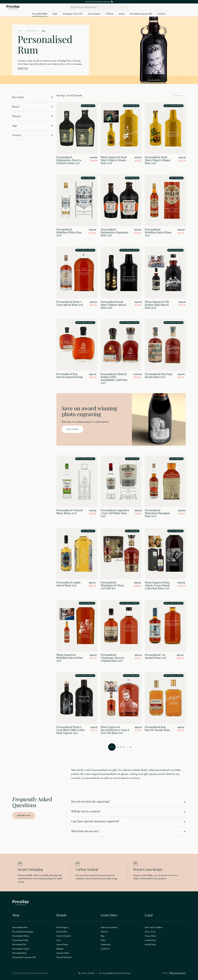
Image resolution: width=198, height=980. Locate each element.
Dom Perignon (62, 927)
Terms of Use (150, 932)
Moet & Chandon (64, 936)
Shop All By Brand (64, 957)
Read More (23, 68)
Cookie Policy (150, 940)
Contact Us (162, 14)
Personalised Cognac (21, 949)
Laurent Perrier (62, 944)
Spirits (55, 14)
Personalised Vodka (20, 940)
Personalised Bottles (40, 14)
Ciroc (59, 940)
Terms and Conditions (154, 927)
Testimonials (106, 944)
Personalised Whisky (21, 936)
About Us (104, 932)
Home (20, 31)
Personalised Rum (19, 953)
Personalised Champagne (23, 932)
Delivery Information (109, 927)
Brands (122, 14)
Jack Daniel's (62, 932)
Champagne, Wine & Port (73, 14)
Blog (102, 936)
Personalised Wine (20, 927)
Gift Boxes (110, 14)
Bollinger (60, 949)
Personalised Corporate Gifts (141, 14)
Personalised (32, 31)
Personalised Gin (19, 944)
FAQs (103, 940)
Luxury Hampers (94, 14)
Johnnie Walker (63, 953)
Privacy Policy (150, 936)
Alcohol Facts (150, 944)
